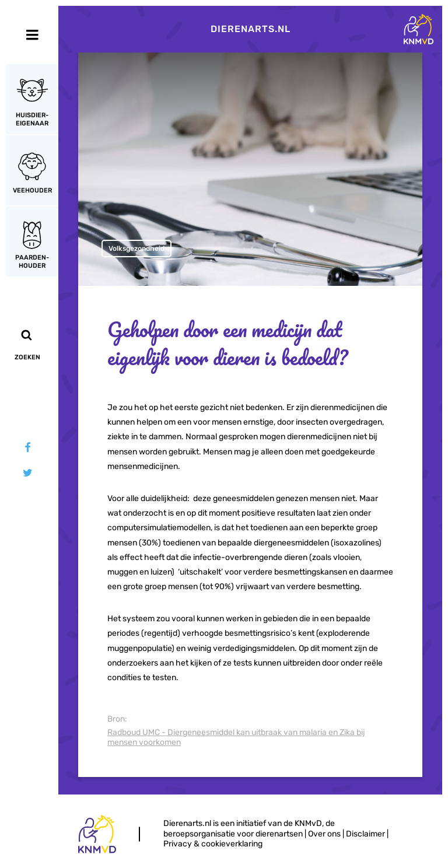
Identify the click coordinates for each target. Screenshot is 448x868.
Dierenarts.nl (251, 29)
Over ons (324, 834)
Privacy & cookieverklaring (213, 844)
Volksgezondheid (136, 249)
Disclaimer (365, 834)
